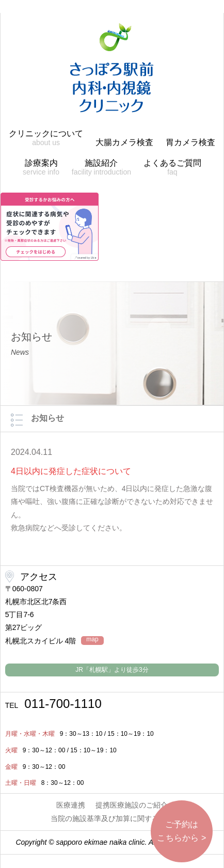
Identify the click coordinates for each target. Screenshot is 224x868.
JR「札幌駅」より (112, 670)
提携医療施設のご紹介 (132, 805)
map (92, 640)
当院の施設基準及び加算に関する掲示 (112, 818)
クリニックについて (46, 138)
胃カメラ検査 (190, 142)
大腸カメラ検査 (124, 142)
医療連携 (71, 805)
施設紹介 (101, 168)
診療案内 (41, 168)
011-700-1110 (53, 704)
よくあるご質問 (172, 168)
